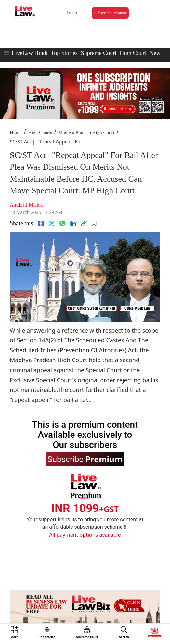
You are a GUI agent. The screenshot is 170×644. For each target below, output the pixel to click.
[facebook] (41, 223)
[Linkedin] (73, 223)
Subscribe (85, 459)
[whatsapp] (62, 223)
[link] (84, 223)
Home (16, 133)
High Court (133, 53)
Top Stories (64, 53)
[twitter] (52, 223)
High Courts (40, 133)
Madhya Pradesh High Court (86, 133)
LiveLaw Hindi (30, 53)
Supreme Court (99, 53)
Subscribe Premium (110, 13)
